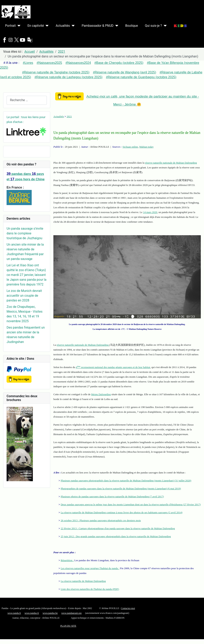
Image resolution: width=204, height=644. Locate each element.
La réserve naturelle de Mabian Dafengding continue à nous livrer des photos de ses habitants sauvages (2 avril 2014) (122, 512)
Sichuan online (130, 147)
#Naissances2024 (78, 63)
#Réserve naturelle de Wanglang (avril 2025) (125, 72)
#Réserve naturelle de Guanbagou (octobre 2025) (141, 77)
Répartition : (67, 560)
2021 (69, 116)
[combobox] (27, 100)
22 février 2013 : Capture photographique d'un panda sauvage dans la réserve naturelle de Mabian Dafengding (118, 528)
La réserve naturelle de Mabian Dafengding (83, 581)
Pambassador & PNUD (98, 26)
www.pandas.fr (32, 613)
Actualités (63, 26)
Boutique (132, 26)
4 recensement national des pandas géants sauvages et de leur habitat (113, 367)
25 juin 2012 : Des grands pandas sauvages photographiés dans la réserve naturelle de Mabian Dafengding (116, 536)
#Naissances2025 (49, 63)
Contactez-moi (128, 608)
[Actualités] (72, 26)
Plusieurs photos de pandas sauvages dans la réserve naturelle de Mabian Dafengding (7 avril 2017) (112, 496)
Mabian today (146, 147)
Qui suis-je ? (153, 26)
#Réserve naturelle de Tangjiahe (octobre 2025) (56, 72)
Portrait (10, 26)
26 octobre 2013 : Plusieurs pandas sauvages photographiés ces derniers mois (101, 520)
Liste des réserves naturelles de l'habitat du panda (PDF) (90, 589)
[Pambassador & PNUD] (116, 26)
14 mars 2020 (150, 212)
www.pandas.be (50, 613)
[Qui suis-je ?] (164, 26)
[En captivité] (46, 26)
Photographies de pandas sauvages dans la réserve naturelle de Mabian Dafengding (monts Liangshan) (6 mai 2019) (121, 488)
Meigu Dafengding (101, 394)
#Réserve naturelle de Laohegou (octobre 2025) (68, 77)
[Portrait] (18, 26)
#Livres (28, 63)
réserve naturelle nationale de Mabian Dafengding (171, 163)
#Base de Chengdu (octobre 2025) (119, 63)
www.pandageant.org (72, 613)
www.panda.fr (14, 613)
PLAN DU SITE (68, 626)
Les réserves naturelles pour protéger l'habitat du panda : (90, 568)
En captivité (36, 26)
